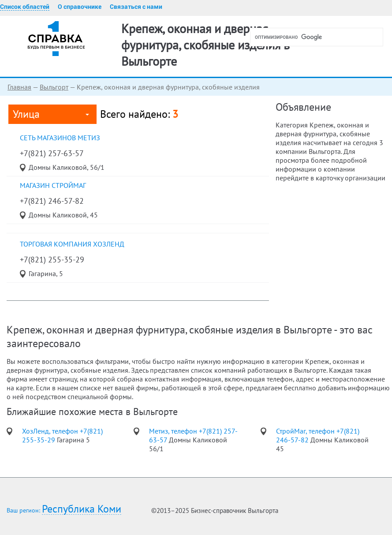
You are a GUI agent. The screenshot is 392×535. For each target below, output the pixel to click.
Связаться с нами (136, 7)
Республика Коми (82, 509)
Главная (19, 87)
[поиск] (320, 37)
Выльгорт (54, 87)
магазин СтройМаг (53, 185)
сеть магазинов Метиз (60, 138)
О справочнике (80, 7)
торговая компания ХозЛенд (72, 244)
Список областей (25, 7)
